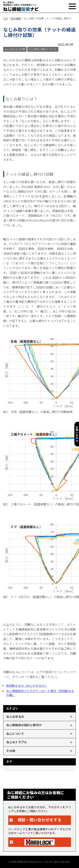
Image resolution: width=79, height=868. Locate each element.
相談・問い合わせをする (39, 820)
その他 (11, 751)
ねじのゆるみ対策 (15, 49)
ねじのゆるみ (15, 716)
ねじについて (15, 734)
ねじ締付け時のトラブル (43, 49)
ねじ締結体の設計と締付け (24, 725)
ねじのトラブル (17, 742)
